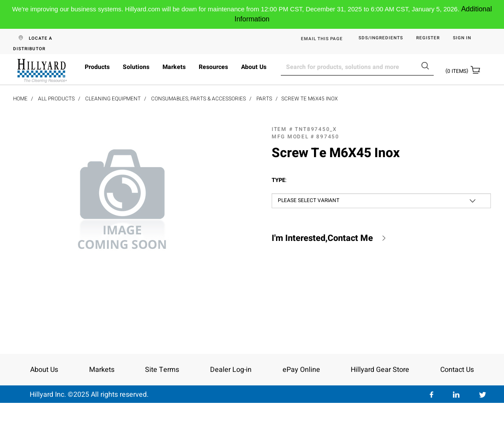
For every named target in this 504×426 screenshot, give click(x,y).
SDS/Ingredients (381, 38)
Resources (213, 67)
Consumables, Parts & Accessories (198, 99)
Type (279, 180)
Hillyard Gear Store (380, 370)
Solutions (136, 67)
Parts (264, 99)
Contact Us (457, 370)
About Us (254, 67)
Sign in (462, 38)
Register (428, 38)
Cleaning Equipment (113, 99)
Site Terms (162, 370)
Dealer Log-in (231, 370)
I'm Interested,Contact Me (322, 238)
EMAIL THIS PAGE (322, 39)
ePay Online (301, 370)
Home (20, 99)
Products (97, 67)
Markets (174, 67)
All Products (56, 99)
